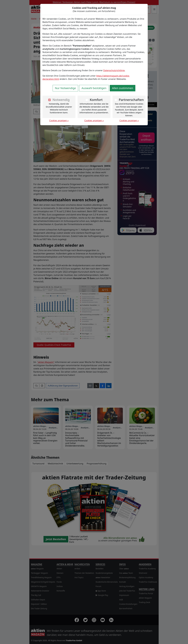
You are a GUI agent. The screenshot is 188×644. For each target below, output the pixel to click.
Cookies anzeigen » (59, 121)
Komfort (96, 100)
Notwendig (61, 100)
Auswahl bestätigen (94, 88)
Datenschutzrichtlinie (114, 70)
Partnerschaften (131, 100)
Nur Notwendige (65, 88)
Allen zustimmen (123, 88)
